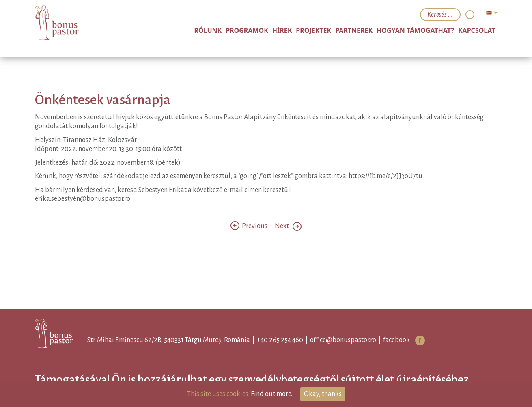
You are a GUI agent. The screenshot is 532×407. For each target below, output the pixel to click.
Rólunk (208, 30)
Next (288, 226)
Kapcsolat (477, 30)
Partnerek (354, 30)
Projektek (313, 30)
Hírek (282, 30)
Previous (250, 226)
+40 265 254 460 (280, 340)
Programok (247, 30)
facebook (396, 340)
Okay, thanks (323, 394)
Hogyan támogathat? (415, 30)
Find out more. (271, 394)
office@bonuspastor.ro (343, 340)
